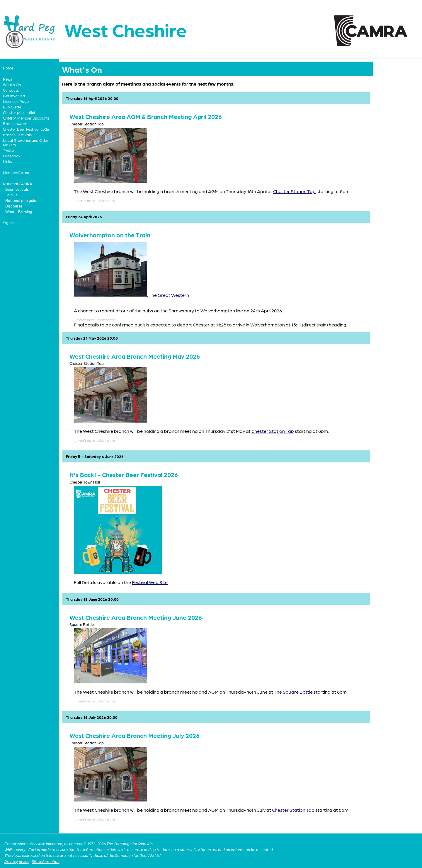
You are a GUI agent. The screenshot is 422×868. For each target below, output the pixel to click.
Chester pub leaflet (19, 112)
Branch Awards (16, 124)
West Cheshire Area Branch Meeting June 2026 (136, 617)
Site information (46, 861)
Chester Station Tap (294, 191)
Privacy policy (17, 861)
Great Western (173, 295)
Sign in (9, 223)
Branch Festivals (17, 135)
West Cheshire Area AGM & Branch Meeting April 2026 (146, 116)
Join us (11, 195)
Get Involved (14, 96)
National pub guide (22, 200)
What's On (12, 85)
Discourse (14, 206)
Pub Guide (12, 107)
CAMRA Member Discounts (26, 118)
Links (7, 161)
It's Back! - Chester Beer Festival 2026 (124, 475)
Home (8, 68)
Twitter (9, 150)
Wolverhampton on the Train (110, 235)
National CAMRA (18, 184)
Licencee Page (16, 101)
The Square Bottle (293, 692)
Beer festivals (17, 189)
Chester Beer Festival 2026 (26, 129)
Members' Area (16, 172)
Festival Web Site (150, 582)
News (7, 79)
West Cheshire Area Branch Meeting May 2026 (135, 356)
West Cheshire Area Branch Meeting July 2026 (135, 735)
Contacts (11, 90)
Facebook (12, 156)
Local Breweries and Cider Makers (26, 142)
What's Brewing (19, 211)
